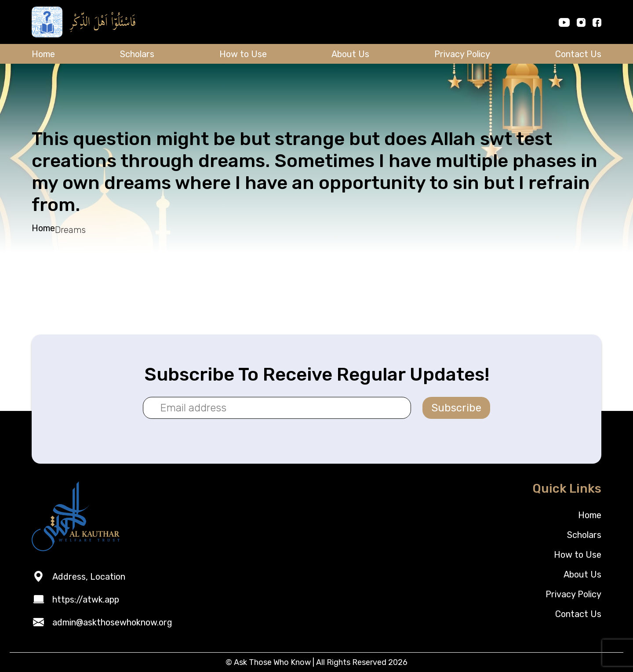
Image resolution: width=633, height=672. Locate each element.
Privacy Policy (462, 54)
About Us (350, 54)
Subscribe (456, 408)
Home (43, 54)
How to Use (243, 54)
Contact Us (578, 54)
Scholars (137, 54)
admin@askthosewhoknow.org (112, 622)
